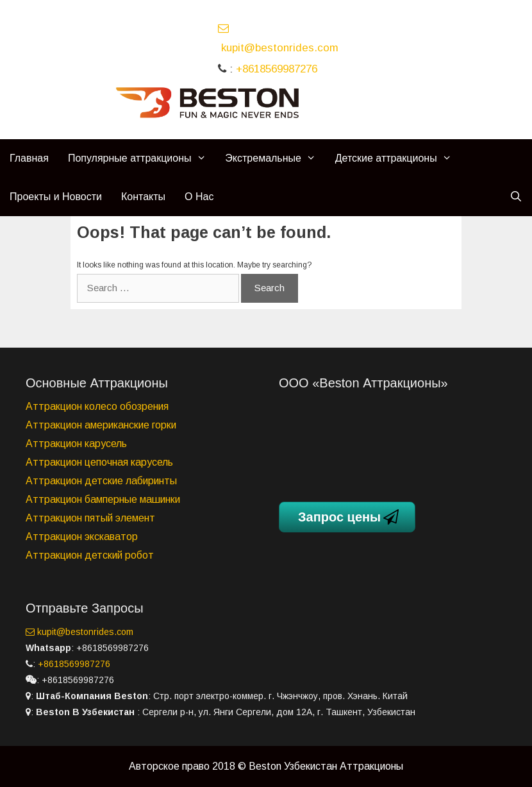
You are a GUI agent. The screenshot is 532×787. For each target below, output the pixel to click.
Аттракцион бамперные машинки (103, 499)
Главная (29, 158)
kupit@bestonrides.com (79, 632)
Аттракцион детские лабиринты (101, 481)
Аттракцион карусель (76, 444)
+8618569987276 (277, 69)
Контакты (143, 197)
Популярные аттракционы (142, 158)
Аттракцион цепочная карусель (99, 462)
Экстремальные (275, 158)
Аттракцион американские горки (101, 425)
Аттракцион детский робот (90, 555)
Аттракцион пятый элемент (90, 518)
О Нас (199, 197)
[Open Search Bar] (516, 197)
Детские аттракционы (398, 158)
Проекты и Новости (56, 197)
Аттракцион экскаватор (82, 537)
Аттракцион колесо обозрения (97, 406)
